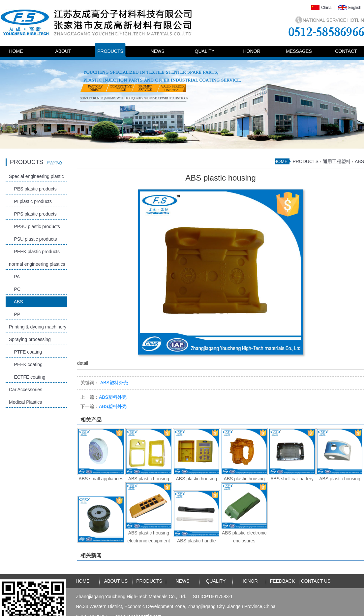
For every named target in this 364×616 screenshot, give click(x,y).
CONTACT (346, 51)
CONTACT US (316, 581)
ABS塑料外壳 (104, 397)
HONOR (252, 51)
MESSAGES (299, 51)
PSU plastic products (33, 239)
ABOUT (63, 51)
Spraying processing (30, 339)
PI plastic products (30, 201)
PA (14, 277)
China (326, 8)
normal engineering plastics (37, 264)
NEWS (158, 51)
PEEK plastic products (34, 252)
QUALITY (205, 51)
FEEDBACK (282, 581)
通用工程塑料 (337, 161)
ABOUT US (116, 581)
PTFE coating (25, 352)
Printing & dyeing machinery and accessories (38, 328)
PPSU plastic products (34, 226)
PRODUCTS (110, 51)
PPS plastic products (33, 214)
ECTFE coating (27, 377)
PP (15, 314)
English (355, 8)
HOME (16, 51)
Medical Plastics (25, 402)
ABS (16, 302)
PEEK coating (26, 364)
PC (15, 289)
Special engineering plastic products (36, 178)
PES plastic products (33, 189)
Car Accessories (26, 390)
